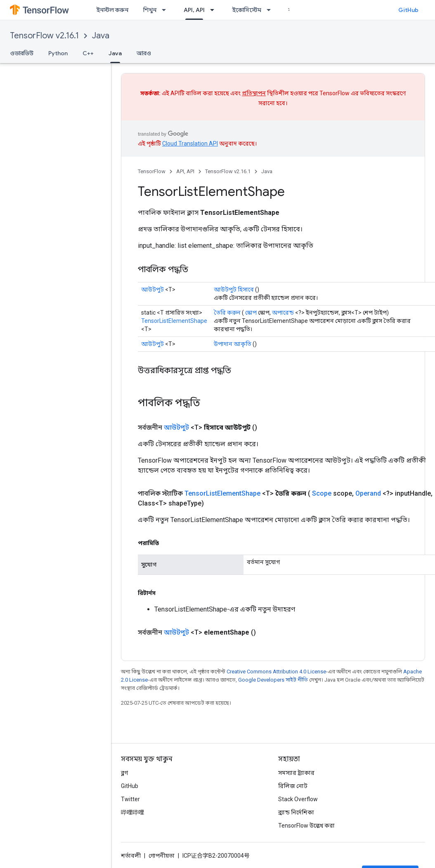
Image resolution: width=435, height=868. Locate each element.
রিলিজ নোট (293, 786)
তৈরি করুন (227, 313)
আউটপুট (152, 289)
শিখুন (150, 10)
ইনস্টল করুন (112, 10)
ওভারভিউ (22, 53)
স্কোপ (251, 313)
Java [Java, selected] (115, 53)
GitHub (408, 10)
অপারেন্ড (283, 313)
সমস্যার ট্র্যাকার (296, 773)
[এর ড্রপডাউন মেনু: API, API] (215, 10)
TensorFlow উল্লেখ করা (306, 826)
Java (101, 36)
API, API (185, 171)
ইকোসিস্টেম (247, 10)
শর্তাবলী (131, 856)
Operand (368, 493)
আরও (144, 53)
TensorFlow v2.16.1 (44, 36)
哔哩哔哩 (132, 812)
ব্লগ (124, 773)
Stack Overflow (298, 799)
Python (58, 53)
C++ (88, 53)
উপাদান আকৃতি (233, 344)
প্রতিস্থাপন (254, 93)
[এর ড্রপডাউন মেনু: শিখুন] (166, 10)
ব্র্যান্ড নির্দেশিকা (296, 812)
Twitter (130, 799)
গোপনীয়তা (162, 856)
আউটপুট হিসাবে (234, 289)
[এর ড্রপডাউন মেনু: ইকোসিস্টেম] (271, 10)
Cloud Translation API (190, 143)
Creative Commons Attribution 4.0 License (276, 672)
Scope (322, 493)
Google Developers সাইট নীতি (273, 680)
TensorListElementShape (174, 321)
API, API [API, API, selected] (194, 10)
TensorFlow (152, 171)
